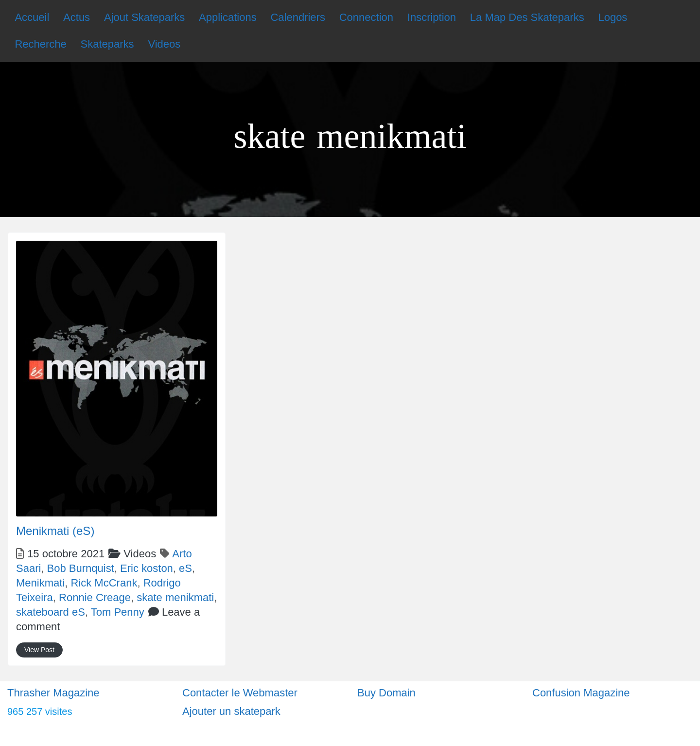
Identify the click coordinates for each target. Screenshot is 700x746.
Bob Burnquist (81, 568)
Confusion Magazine (581, 693)
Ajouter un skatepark (231, 711)
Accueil (32, 17)
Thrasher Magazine (53, 693)
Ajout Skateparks (144, 17)
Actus (77, 17)
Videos (164, 44)
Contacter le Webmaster (240, 693)
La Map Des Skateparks (527, 17)
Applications (228, 17)
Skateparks (107, 44)
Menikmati (40, 583)
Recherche (40, 44)
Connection (366, 17)
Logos (612, 17)
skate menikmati (175, 597)
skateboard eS (51, 612)
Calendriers (298, 17)
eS (185, 568)
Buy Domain (386, 693)
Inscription (432, 17)
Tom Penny (118, 612)
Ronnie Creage (95, 597)
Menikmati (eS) (55, 531)
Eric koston (147, 568)
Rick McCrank (104, 583)
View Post (39, 650)
